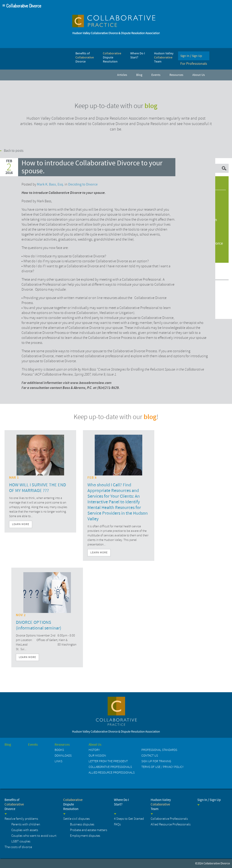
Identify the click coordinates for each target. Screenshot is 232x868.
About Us (95, 745)
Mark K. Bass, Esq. (50, 184)
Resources (62, 745)
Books (59, 750)
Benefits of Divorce (14, 804)
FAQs (117, 824)
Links (58, 761)
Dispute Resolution (73, 804)
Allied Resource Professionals (112, 773)
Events (33, 745)
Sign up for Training (156, 761)
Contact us (150, 756)
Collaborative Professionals (110, 767)
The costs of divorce (18, 847)
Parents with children (26, 824)
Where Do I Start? (121, 802)
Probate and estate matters (89, 830)
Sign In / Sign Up (209, 800)
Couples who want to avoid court (34, 836)
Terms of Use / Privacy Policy (162, 767)
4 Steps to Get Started (129, 819)
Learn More (21, 524)
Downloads (63, 756)
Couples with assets (25, 830)
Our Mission (97, 756)
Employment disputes (85, 836)
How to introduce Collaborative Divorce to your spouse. (92, 167)
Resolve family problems (21, 819)
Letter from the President (108, 761)
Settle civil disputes (76, 819)
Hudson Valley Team (161, 804)
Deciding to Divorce (83, 184)
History (94, 750)
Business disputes (82, 824)
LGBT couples (21, 841)
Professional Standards (159, 750)
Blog (8, 745)
